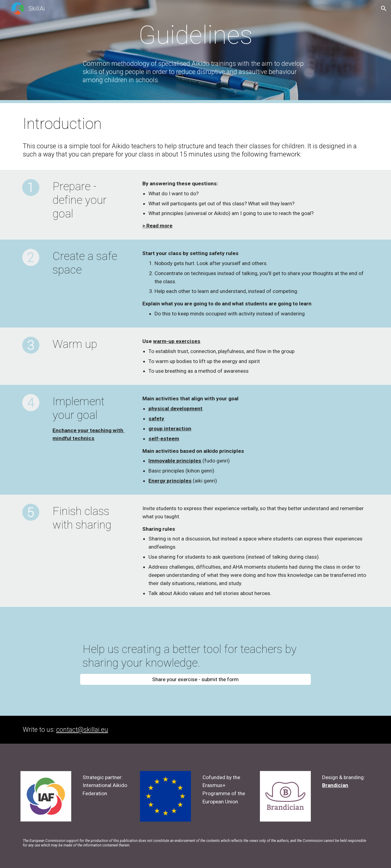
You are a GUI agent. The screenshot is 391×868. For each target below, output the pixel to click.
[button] (384, 8)
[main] (195, 35)
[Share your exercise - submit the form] (195, 680)
